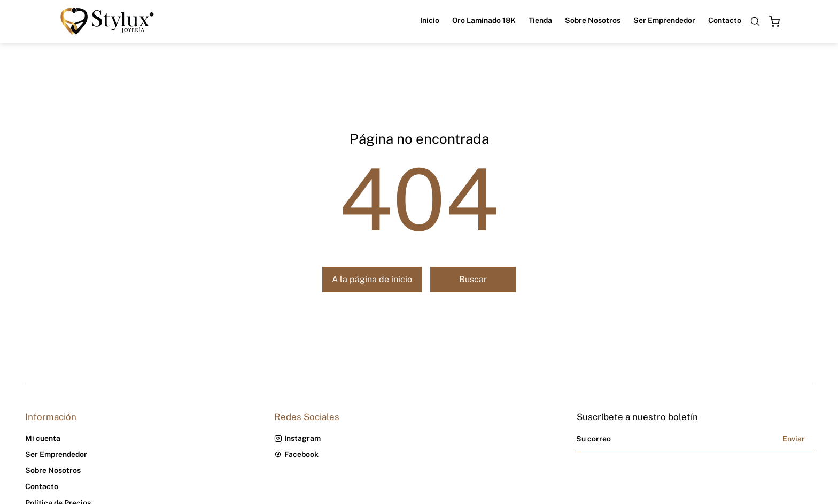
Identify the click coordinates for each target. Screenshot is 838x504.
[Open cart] (774, 21)
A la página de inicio (372, 279)
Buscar (473, 279)
